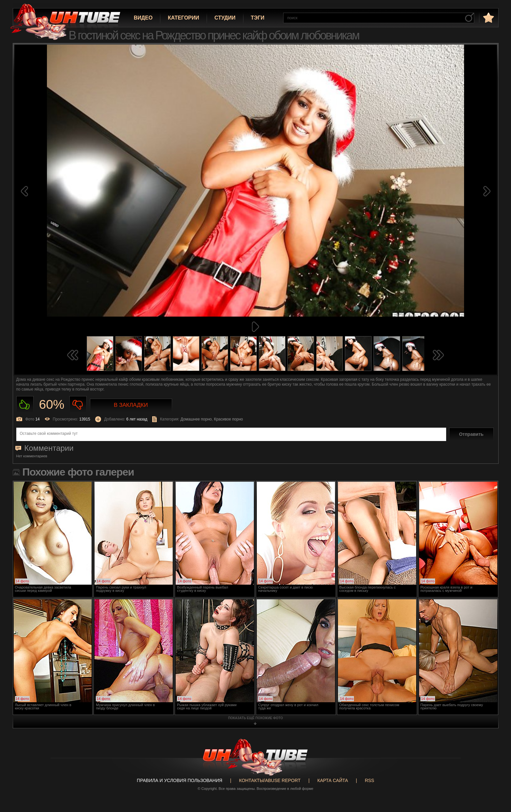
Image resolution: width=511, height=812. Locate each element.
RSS (369, 780)
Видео (143, 18)
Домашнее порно (196, 419)
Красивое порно (228, 419)
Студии (225, 18)
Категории (183, 18)
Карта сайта (333, 780)
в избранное (488, 17)
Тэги (258, 18)
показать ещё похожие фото (255, 718)
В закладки (131, 405)
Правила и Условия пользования (180, 780)
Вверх (496, 762)
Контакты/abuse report (270, 780)
